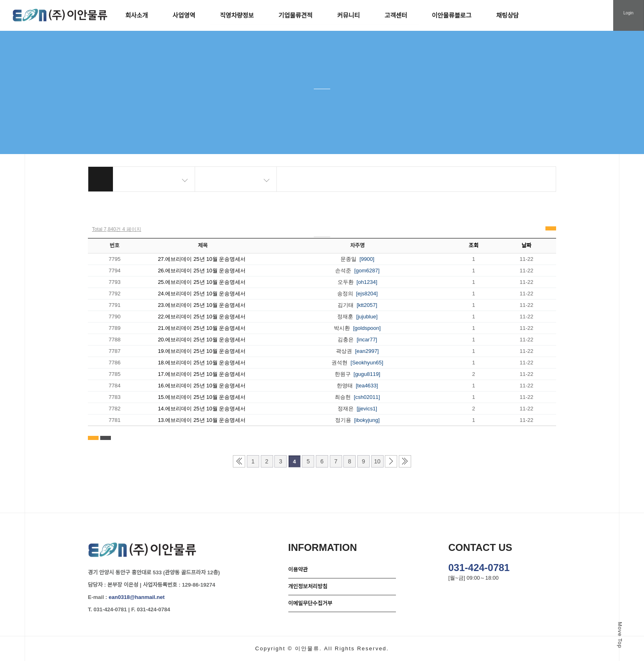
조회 (474, 245)
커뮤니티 (348, 15)
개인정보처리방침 (308, 586)
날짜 (527, 245)
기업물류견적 (296, 15)
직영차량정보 (237, 15)
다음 (391, 461)
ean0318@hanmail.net (137, 597)
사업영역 (184, 15)
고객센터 (396, 15)
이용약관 (298, 570)
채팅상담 (507, 15)
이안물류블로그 (452, 15)
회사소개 (137, 15)
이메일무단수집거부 (310, 603)
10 (377, 461)
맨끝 (405, 461)
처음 (239, 461)
